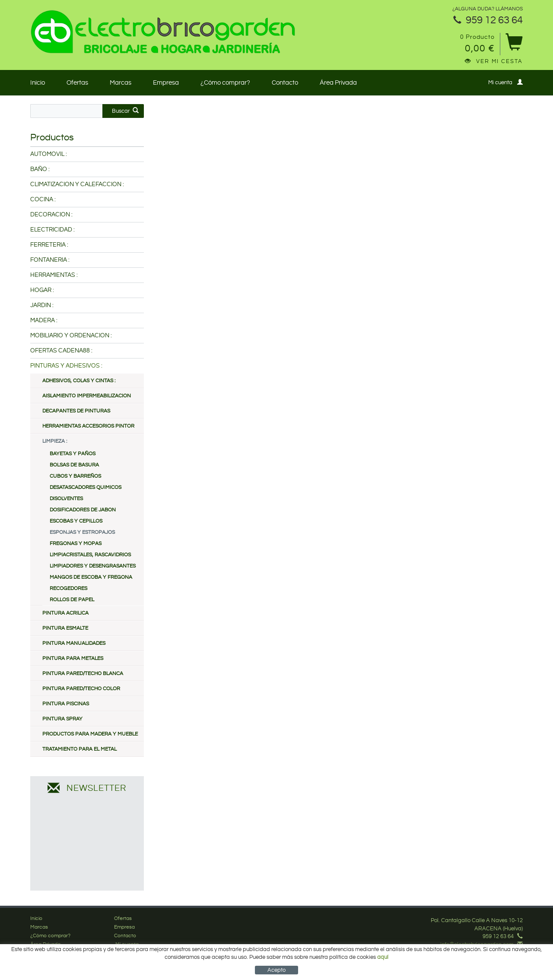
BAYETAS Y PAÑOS (73, 454)
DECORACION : (51, 215)
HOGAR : (42, 290)
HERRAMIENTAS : (54, 275)
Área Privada (338, 83)
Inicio (38, 83)
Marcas (121, 83)
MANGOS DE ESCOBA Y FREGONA (91, 577)
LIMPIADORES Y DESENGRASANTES (93, 566)
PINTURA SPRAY (62, 719)
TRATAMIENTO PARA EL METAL (79, 749)
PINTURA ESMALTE (65, 628)
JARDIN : (42, 305)
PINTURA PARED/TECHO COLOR (81, 689)
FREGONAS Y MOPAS (76, 544)
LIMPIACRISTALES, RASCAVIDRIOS (90, 555)
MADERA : (44, 320)
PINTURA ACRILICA (65, 613)
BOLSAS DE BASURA (74, 465)
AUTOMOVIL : (49, 154)
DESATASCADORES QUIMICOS (86, 487)
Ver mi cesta (494, 61)
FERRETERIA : (49, 245)
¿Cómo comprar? (225, 83)
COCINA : (43, 200)
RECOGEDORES (68, 588)
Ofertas (77, 83)
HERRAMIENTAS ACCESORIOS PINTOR (88, 426)
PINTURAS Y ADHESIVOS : (66, 366)
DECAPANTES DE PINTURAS (76, 411)
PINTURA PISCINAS (66, 704)
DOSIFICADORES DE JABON (83, 510)
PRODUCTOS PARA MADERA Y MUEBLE (90, 734)
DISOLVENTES (66, 499)
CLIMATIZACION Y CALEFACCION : (77, 184)
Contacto (285, 83)
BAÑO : (40, 169)
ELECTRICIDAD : (52, 230)
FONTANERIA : (50, 260)
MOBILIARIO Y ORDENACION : (71, 336)
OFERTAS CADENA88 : (61, 351)
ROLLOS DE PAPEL (72, 600)
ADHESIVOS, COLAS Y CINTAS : (79, 381)
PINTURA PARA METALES (73, 658)
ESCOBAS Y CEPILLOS (76, 521)
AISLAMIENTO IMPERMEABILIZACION (87, 396)
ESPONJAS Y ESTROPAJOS (82, 532)
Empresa (166, 83)
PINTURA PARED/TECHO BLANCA (83, 674)
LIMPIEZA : (55, 441)
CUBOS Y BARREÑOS (75, 476)
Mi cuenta (505, 82)
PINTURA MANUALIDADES (74, 643)
